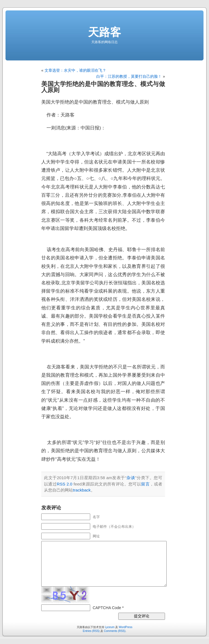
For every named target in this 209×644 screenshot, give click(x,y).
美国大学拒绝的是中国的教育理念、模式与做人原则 (103, 87)
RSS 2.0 (64, 484)
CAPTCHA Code (107, 608)
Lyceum (110, 627)
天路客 (105, 32)
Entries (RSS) (91, 631)
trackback (82, 490)
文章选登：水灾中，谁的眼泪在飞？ (75, 70)
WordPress (126, 627)
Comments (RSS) (115, 631)
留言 (145, 484)
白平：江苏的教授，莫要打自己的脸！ (129, 76)
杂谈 (131, 478)
